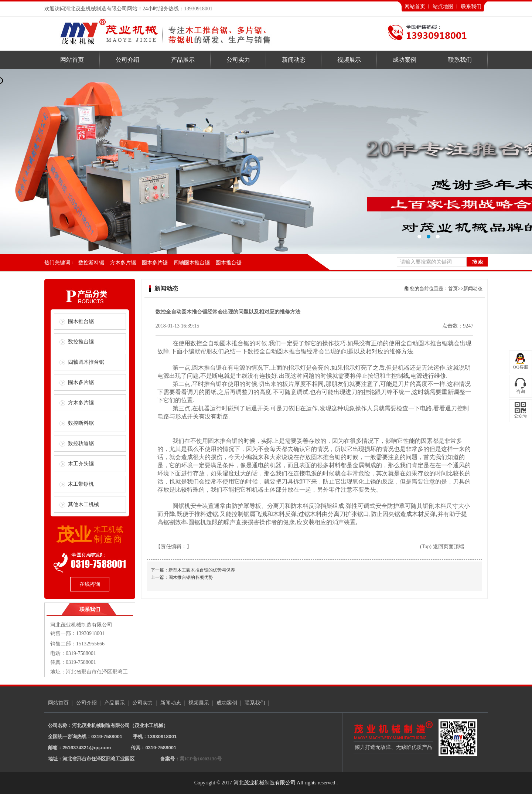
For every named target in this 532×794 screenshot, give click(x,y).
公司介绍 (127, 60)
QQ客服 (520, 367)
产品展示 (183, 60)
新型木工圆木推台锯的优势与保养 (202, 570)
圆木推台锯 (229, 263)
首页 (453, 289)
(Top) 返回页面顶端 (442, 547)
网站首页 (415, 6)
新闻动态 (294, 60)
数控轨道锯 (81, 443)
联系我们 (471, 6)
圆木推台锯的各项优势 (191, 577)
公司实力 (238, 60)
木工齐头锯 (81, 464)
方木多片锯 (123, 263)
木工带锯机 (81, 484)
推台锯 (241, 343)
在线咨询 (90, 584)
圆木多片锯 (155, 263)
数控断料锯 (91, 263)
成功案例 (405, 60)
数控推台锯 (81, 342)
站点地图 (443, 6)
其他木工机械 (83, 504)
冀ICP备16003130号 (200, 759)
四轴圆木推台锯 (192, 263)
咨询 (521, 391)
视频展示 (349, 60)
